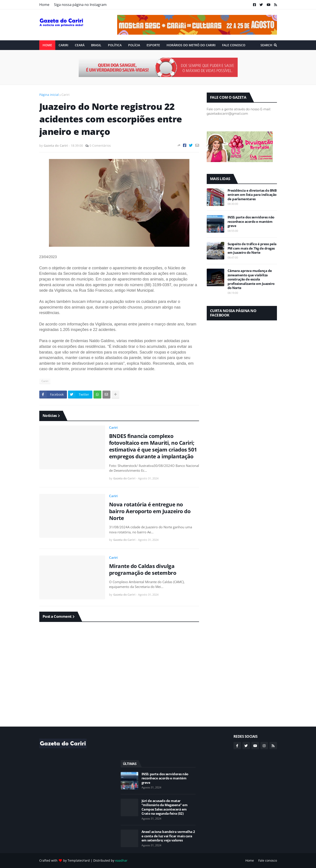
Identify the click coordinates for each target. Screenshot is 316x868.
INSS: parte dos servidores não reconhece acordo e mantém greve (251, 221)
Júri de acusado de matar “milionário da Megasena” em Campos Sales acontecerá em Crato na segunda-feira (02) (165, 807)
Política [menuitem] (115, 45)
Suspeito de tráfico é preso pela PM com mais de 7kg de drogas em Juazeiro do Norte (252, 248)
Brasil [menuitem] (96, 45)
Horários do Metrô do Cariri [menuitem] (191, 45)
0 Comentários (100, 146)
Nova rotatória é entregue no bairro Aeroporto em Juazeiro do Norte (150, 511)
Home (44, 5)
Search (266, 45)
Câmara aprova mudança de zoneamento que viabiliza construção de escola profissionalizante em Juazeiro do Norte (251, 279)
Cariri (66, 95)
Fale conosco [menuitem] (234, 45)
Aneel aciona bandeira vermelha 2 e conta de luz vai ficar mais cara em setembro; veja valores (168, 836)
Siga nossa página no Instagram (80, 5)
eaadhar (121, 860)
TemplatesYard (79, 860)
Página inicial (49, 95)
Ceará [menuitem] (80, 45)
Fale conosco (268, 860)
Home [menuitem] (47, 45)
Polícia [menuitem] (134, 45)
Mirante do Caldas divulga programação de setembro (143, 569)
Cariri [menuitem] (63, 45)
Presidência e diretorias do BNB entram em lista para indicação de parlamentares (252, 195)
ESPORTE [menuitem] (153, 45)
